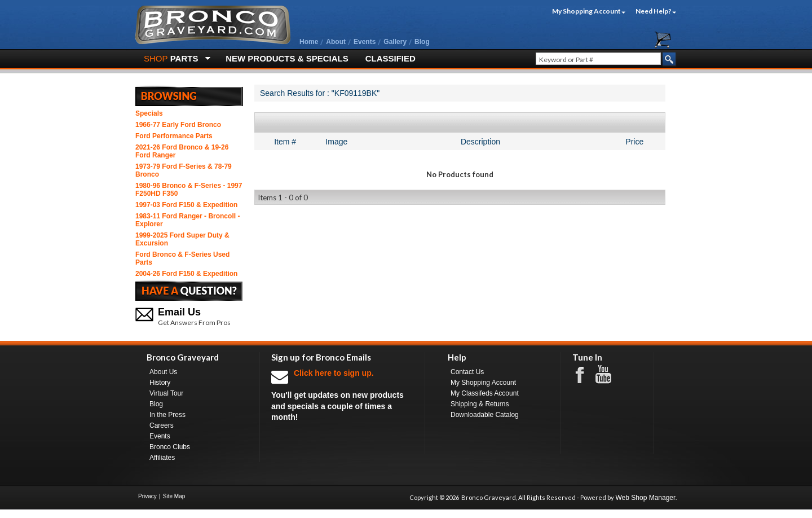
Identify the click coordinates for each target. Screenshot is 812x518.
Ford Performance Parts (174, 136)
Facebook (585, 374)
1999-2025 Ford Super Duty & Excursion (182, 239)
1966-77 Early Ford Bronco (178, 125)
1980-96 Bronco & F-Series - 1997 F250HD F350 (189, 190)
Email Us (179, 312)
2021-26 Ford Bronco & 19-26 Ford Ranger (182, 151)
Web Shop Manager (645, 498)
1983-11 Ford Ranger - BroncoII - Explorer (187, 220)
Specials (149, 113)
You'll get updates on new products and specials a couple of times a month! (342, 395)
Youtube (609, 375)
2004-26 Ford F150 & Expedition (186, 274)
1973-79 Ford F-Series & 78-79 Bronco (184, 170)
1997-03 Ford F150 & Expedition (186, 205)
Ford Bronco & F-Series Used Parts (182, 258)
